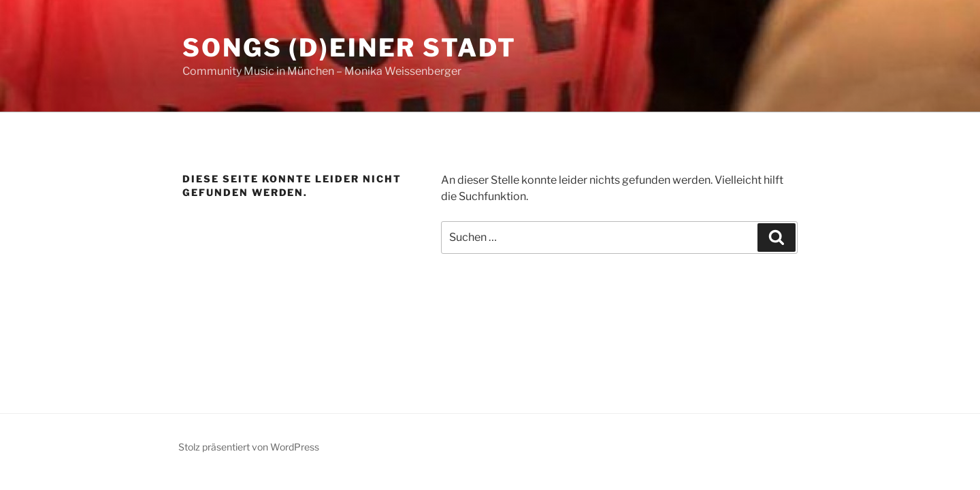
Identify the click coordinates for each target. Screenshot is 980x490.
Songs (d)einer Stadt (349, 48)
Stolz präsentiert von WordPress (249, 447)
